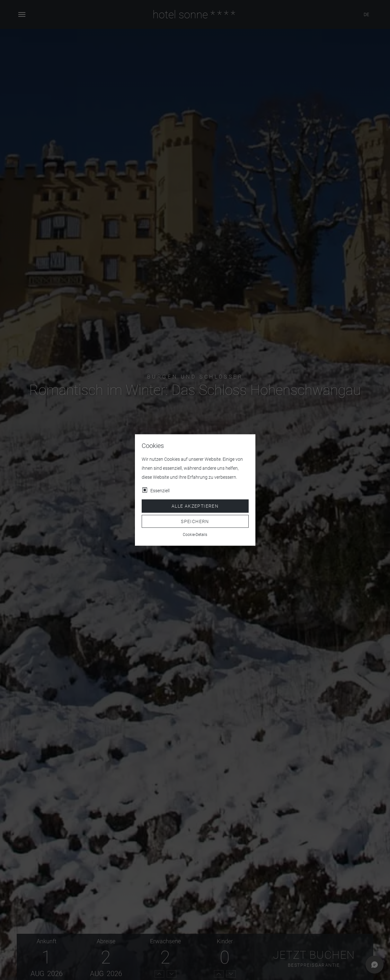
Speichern (195, 521)
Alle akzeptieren (195, 506)
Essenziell (160, 491)
